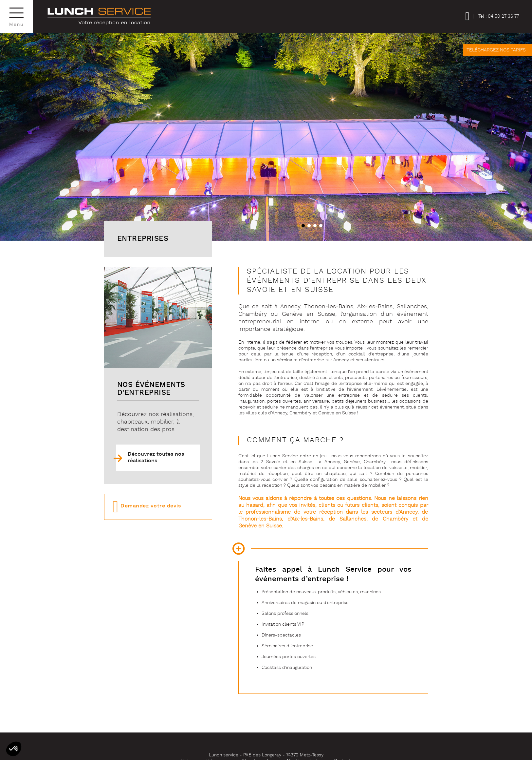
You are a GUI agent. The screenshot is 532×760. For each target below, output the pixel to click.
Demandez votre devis (151, 506)
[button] (303, 225)
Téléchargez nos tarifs (496, 50)
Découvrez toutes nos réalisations (156, 458)
